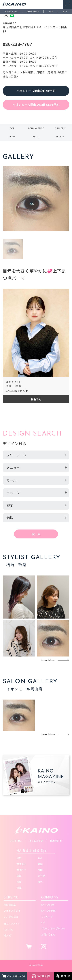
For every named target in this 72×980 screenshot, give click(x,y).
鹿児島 (41, 876)
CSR (43, 922)
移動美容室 (10, 905)
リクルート (47, 917)
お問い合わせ (48, 934)
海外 (40, 882)
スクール (8, 930)
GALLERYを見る (15, 391)
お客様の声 (56, 841)
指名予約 (36, 399)
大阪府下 (21, 870)
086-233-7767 (17, 44)
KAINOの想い (48, 905)
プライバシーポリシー (53, 928)
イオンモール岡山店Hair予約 (36, 91)
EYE (65, 11)
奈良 (19, 882)
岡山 (40, 864)
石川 (40, 858)
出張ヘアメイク (12, 924)
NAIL (51, 11)
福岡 (40, 870)
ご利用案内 (16, 841)
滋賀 (19, 876)
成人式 (7, 935)
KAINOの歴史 (48, 911)
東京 (19, 858)
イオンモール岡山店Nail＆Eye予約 (36, 105)
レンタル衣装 (11, 917)
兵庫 (19, 888)
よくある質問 (36, 841)
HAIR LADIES (11, 11)
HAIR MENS (33, 11)
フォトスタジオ (12, 911)
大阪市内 (21, 864)
